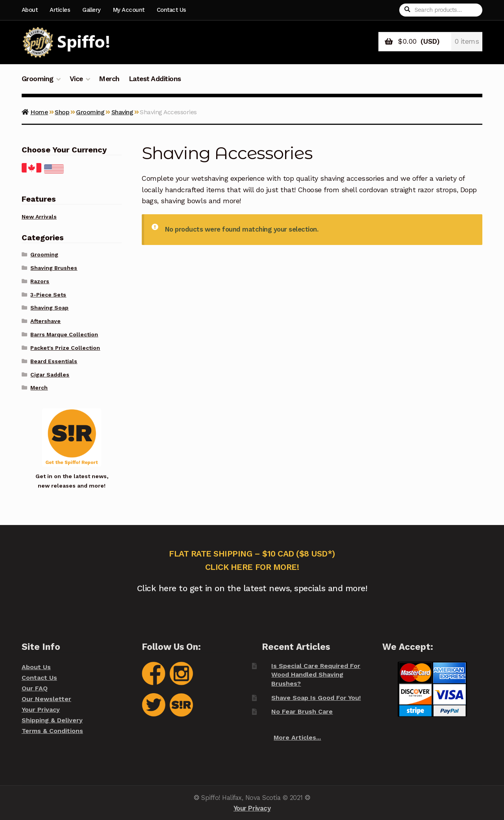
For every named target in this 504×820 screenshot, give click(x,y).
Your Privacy (41, 710)
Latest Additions (155, 79)
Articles (60, 10)
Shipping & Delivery (52, 720)
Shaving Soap (49, 308)
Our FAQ (35, 688)
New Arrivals (39, 217)
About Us (36, 667)
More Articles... (297, 737)
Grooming (38, 79)
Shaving (122, 112)
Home (39, 112)
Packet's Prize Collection (65, 348)
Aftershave (45, 321)
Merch (109, 79)
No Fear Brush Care (302, 711)
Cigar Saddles (50, 375)
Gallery (92, 10)
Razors (40, 281)
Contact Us (171, 10)
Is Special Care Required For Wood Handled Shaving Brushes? (316, 675)
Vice (76, 79)
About (30, 10)
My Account (129, 10)
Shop (62, 112)
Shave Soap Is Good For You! (316, 698)
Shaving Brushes (54, 268)
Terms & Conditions (52, 731)
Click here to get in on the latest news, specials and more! (252, 588)
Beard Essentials (54, 361)
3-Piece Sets (48, 295)
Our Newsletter (46, 699)
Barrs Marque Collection (64, 334)
